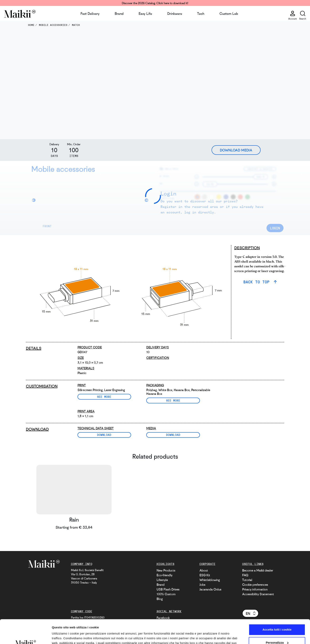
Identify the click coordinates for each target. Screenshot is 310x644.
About (204, 570)
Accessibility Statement (258, 594)
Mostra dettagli (62, 636)
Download (104, 435)
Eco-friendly (164, 575)
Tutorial (247, 580)
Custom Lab (229, 13)
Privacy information (255, 589)
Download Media (236, 150)
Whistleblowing (210, 580)
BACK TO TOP (258, 282)
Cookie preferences (255, 585)
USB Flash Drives (168, 589)
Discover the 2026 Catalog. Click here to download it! (155, 3)
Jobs (202, 585)
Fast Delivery (90, 13)
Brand (119, 13)
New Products (166, 570)
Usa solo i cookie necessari (277, 633)
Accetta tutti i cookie (277, 607)
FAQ (245, 575)
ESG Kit (205, 575)
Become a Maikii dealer (258, 570)
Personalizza (277, 620)
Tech (201, 13)
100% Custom (166, 594)
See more (104, 397)
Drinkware (175, 13)
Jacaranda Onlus (210, 589)
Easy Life (145, 13)
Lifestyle (162, 580)
